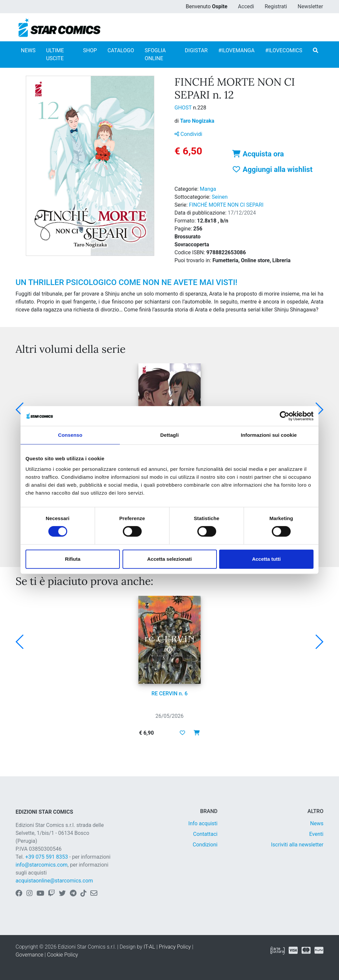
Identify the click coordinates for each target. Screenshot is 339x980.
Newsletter (310, 6)
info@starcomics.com (42, 865)
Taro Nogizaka (197, 121)
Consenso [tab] (70, 435)
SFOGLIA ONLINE (155, 54)
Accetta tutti (266, 559)
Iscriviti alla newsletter (297, 845)
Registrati (276, 6)
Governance (29, 955)
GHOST (184, 108)
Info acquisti (203, 823)
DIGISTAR (196, 50)
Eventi (316, 834)
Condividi (188, 134)
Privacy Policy (175, 947)
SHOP (90, 50)
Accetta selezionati (169, 559)
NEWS (28, 50)
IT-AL (149, 947)
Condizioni (205, 845)
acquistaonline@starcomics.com (54, 881)
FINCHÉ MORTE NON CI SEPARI (226, 205)
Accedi (246, 6)
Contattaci (205, 834)
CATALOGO (121, 50)
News (317, 823)
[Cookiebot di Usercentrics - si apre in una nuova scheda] (285, 416)
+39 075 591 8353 (47, 857)
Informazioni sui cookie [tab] (269, 435)
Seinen (220, 197)
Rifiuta (73, 559)
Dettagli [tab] (169, 435)
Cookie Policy (63, 955)
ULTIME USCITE (55, 54)
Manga (208, 189)
